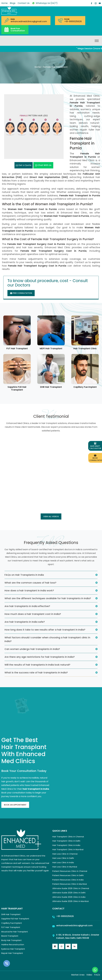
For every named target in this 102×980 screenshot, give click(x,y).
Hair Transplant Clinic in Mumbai (68, 849)
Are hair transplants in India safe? (25, 622)
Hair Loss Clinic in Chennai (65, 854)
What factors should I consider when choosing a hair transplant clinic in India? (47, 639)
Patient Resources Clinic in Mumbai (70, 884)
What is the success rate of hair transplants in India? (36, 673)
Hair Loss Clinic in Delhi (63, 858)
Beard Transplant (10, 936)
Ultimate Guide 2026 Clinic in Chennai (71, 888)
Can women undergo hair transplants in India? (32, 649)
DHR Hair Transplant (51, 387)
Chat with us (43, 165)
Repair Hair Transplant (12, 953)
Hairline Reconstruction (13, 944)
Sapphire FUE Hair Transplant (17, 388)
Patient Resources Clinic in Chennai (70, 871)
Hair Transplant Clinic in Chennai (68, 837)
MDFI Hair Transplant (51, 349)
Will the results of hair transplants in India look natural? (37, 665)
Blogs (13, 3)
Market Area (78, 975)
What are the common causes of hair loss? (30, 583)
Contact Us (24, 3)
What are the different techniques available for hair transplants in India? (48, 598)
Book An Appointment (15, 805)
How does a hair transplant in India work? (29, 590)
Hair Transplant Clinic (85, 349)
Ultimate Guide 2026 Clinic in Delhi (69, 893)
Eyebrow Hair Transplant (13, 949)
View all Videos (51, 516)
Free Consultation (21, 293)
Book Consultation (96, 458)
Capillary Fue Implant (85, 387)
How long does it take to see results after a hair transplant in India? (45, 630)
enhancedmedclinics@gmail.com (29, 22)
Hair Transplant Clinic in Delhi (66, 841)
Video (89, 975)
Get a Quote (24, 165)
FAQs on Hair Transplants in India (24, 575)
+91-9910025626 (73, 22)
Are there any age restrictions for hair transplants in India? (40, 657)
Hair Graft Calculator (95, 446)
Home (4, 3)
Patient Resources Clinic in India (68, 880)
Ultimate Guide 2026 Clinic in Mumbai (70, 901)
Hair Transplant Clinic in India (66, 845)
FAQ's (97, 975)
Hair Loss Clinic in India (63, 862)
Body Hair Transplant (11, 940)
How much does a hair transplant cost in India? (33, 614)
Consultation (18, 30)
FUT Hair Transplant (17, 349)
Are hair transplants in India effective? (27, 606)
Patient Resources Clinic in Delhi (68, 875)
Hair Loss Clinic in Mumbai (65, 867)
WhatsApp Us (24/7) (45, 3)
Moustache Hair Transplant (15, 932)
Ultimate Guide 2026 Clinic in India (69, 897)
